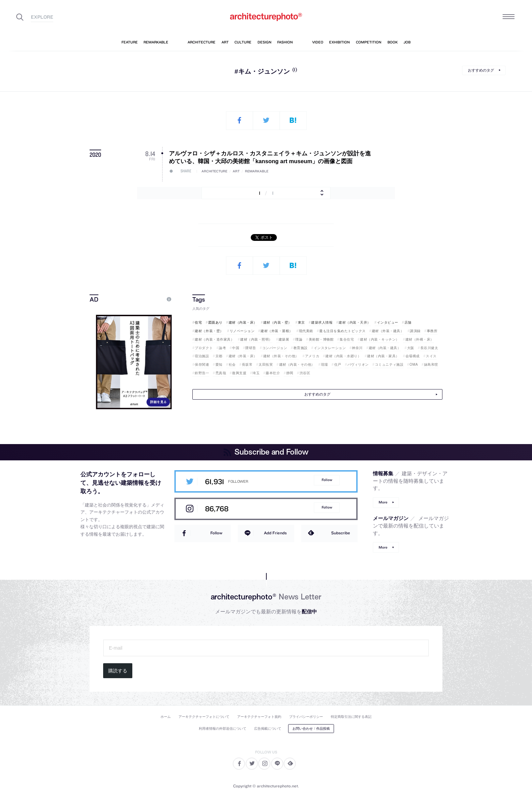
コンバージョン (275, 348)
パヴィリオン (358, 365)
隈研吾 (251, 348)
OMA (414, 365)
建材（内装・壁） (278, 322)
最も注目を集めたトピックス (343, 331)
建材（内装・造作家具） (214, 339)
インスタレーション (330, 348)
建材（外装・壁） (209, 331)
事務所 (432, 331)
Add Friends (275, 533)
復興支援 (239, 373)
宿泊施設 (202, 356)
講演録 (415, 331)
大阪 (411, 348)
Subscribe (341, 533)
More (383, 502)
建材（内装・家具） (383, 356)
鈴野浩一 (202, 373)
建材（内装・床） (243, 322)
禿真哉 (221, 373)
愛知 (219, 365)
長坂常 (247, 365)
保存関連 (202, 365)
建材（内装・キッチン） (380, 339)
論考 (222, 348)
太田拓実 (266, 365)
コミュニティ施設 (389, 365)
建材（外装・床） (243, 356)
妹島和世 (431, 365)
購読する (118, 671)
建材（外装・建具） (388, 331)
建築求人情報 (322, 322)
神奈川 (357, 348)
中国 (236, 348)
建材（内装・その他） (297, 365)
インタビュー (388, 322)
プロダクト (204, 348)
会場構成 (413, 356)
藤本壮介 (273, 373)
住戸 (338, 365)
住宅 (198, 322)
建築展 (284, 339)
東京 (301, 322)
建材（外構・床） (420, 339)
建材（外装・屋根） (277, 331)
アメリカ (312, 356)
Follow (327, 480)
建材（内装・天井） (355, 322)
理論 (299, 339)
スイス (431, 356)
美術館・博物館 (321, 339)
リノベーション (242, 331)
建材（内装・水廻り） (343, 356)
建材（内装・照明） (256, 339)
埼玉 (256, 373)
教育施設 (301, 348)
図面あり (215, 322)
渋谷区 (305, 373)
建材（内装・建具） (385, 348)
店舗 (408, 322)
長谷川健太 (429, 348)
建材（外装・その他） (281, 356)
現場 (325, 365)
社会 (232, 365)
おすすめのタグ (481, 70)
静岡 (290, 373)
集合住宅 (347, 339)
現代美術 (306, 331)
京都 (219, 356)
